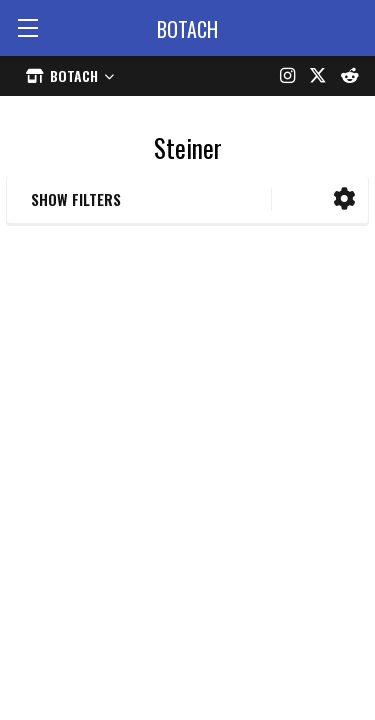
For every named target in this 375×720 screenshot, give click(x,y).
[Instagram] (287, 76)
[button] (344, 199)
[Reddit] (350, 76)
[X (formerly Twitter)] (318, 76)
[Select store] (70, 75)
